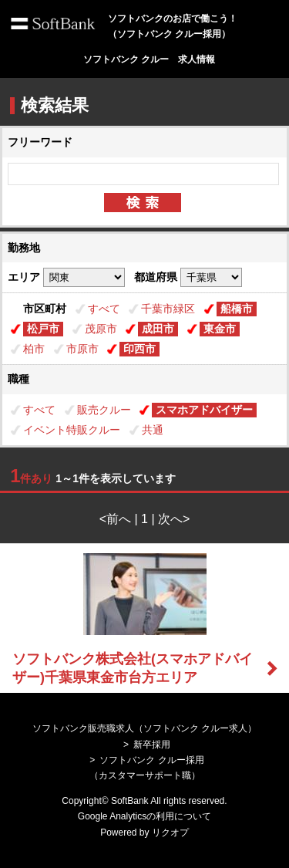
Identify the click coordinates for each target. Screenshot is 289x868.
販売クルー (104, 410)
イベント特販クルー (72, 430)
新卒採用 (152, 745)
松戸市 (43, 329)
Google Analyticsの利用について (144, 816)
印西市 (139, 349)
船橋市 (237, 309)
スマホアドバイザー (204, 410)
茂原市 (101, 329)
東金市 (220, 329)
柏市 (34, 349)
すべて (104, 309)
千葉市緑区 (168, 309)
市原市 (82, 349)
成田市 (158, 329)
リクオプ (170, 833)
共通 (153, 430)
